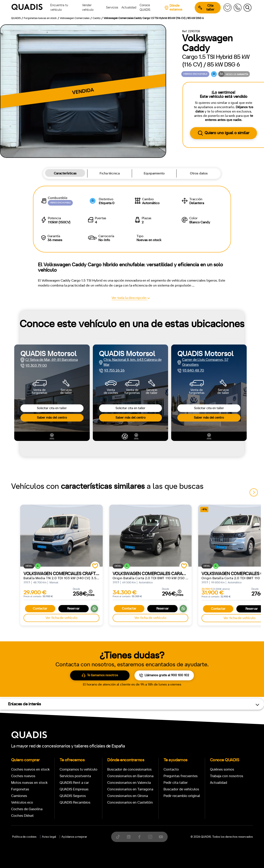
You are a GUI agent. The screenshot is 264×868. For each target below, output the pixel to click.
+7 (113, 464)
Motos (129, 335)
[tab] (102, 335)
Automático (46, 464)
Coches (102, 335)
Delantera (146, 481)
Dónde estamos (173, 8)
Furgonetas (159, 335)
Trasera (167, 481)
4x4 (184, 481)
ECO (208, 464)
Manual (23, 464)
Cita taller (206, 8)
